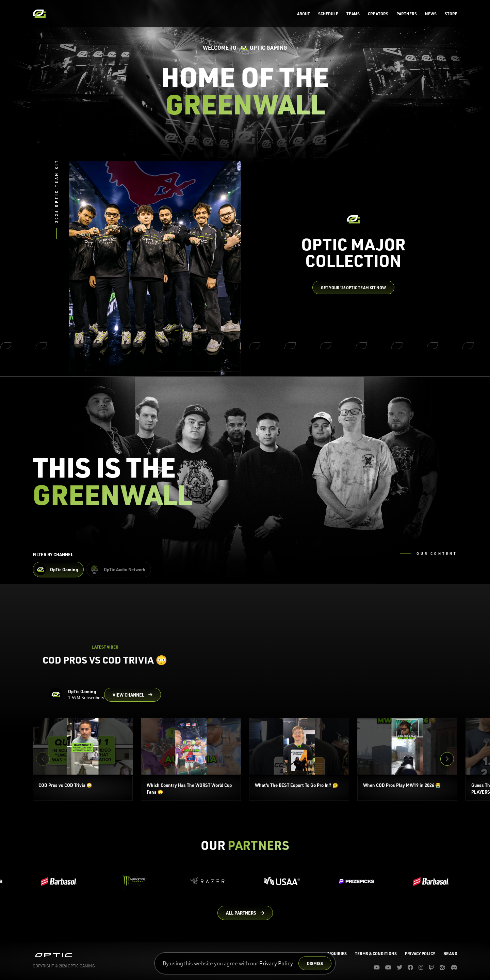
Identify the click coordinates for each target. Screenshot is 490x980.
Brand (450, 953)
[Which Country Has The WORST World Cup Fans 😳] (191, 759)
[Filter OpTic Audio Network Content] (119, 570)
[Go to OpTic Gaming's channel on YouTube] (133, 695)
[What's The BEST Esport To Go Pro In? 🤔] (299, 759)
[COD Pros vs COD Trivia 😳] (83, 759)
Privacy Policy (276, 963)
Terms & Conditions (376, 953)
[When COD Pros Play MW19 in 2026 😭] (407, 759)
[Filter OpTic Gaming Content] (58, 570)
